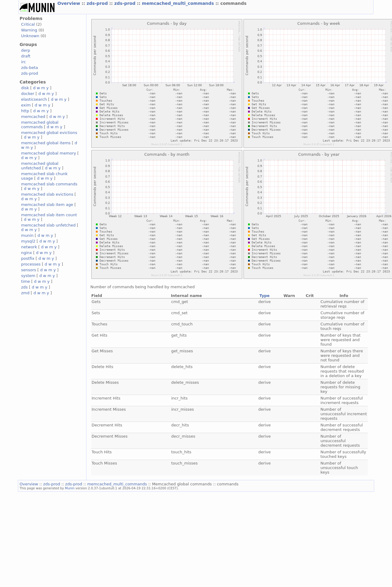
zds (24, 287)
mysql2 (28, 241)
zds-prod (98, 3)
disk (25, 88)
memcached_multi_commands (179, 3)
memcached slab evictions (47, 194)
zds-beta (30, 68)
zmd (25, 293)
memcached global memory (49, 153)
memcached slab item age (47, 205)
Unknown (30, 36)
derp (26, 50)
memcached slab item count (49, 215)
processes (31, 264)
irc (24, 62)
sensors (29, 270)
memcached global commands (40, 125)
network (29, 247)
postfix (28, 258)
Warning (29, 30)
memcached (33, 117)
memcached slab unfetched (48, 225)
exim (26, 105)
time (26, 281)
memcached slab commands (49, 184)
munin (27, 235)
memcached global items (46, 143)
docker (28, 94)
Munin (70, 488)
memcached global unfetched (40, 166)
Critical (28, 24)
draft (26, 56)
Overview (70, 3)
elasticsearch (34, 99)
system (28, 276)
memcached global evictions (49, 133)
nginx (27, 253)
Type (265, 296)
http (25, 111)
